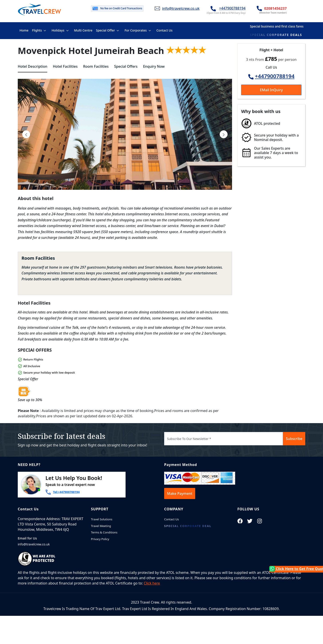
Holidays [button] (58, 30)
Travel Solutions (102, 519)
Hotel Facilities (65, 66)
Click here (152, 583)
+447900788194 (232, 8)
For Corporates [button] (136, 30)
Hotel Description (32, 66)
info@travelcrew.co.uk (181, 8)
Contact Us (171, 519)
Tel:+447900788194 (66, 492)
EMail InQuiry (271, 90)
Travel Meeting (101, 526)
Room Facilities (96, 66)
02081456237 (276, 8)
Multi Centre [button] (83, 30)
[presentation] (26, 134)
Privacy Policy (100, 539)
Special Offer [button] (105, 30)
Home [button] (25, 30)
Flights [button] (37, 30)
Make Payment (180, 493)
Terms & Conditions (104, 532)
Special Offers (126, 66)
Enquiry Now (154, 66)
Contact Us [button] (164, 30)
